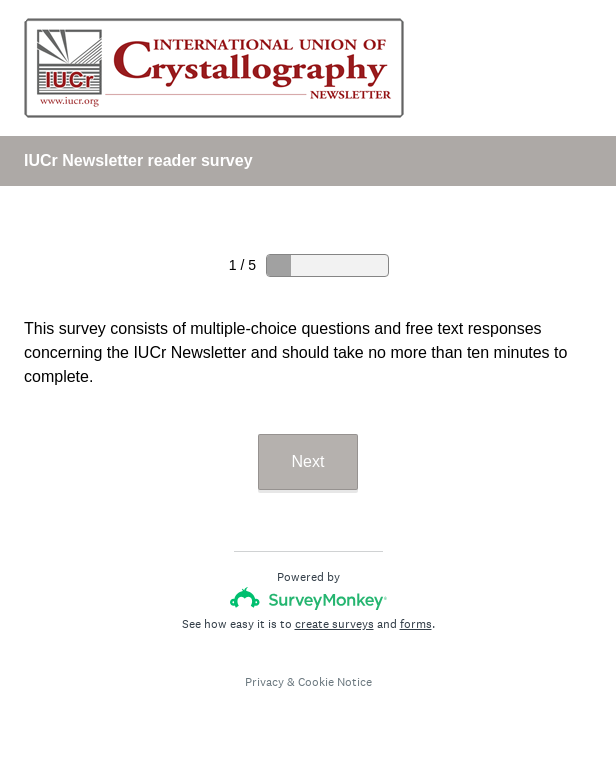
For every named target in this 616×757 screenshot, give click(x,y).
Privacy (264, 682)
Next (308, 461)
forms (416, 624)
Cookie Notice (335, 682)
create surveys (334, 624)
